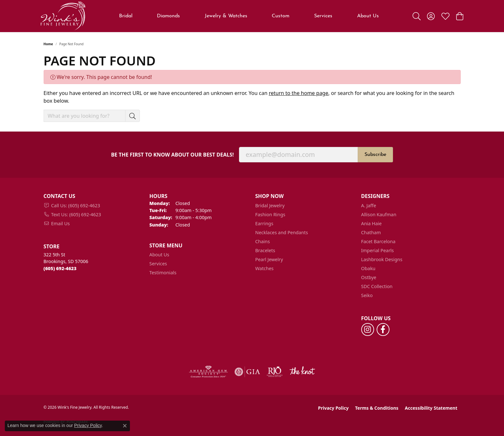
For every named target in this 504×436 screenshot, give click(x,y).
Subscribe (375, 155)
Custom (281, 16)
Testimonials (163, 273)
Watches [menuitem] (265, 268)
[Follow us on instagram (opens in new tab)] (368, 329)
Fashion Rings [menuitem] (270, 214)
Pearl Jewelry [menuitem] (269, 259)
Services (323, 16)
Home (48, 44)
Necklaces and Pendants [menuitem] (282, 232)
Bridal (126, 16)
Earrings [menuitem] (264, 223)
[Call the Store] (60, 268)
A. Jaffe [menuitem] (369, 205)
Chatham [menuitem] (371, 232)
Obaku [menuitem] (368, 268)
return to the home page (299, 93)
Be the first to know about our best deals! (172, 155)
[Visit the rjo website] (275, 372)
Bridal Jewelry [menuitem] (270, 205)
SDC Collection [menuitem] (377, 286)
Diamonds (168, 16)
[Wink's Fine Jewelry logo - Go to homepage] (63, 16)
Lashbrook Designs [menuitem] (382, 259)
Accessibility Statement (431, 408)
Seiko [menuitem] (367, 295)
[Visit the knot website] (302, 372)
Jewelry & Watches (226, 16)
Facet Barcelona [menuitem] (378, 241)
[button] (417, 16)
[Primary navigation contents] (249, 16)
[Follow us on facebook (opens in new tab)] (383, 329)
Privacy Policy (333, 408)
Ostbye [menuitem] (369, 277)
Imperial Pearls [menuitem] (378, 250)
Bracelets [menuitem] (265, 250)
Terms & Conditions (377, 408)
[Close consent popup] (125, 426)
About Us (368, 16)
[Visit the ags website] (208, 372)
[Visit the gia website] (247, 372)
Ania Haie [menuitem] (372, 223)
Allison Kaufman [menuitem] (379, 214)
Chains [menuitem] (263, 241)
